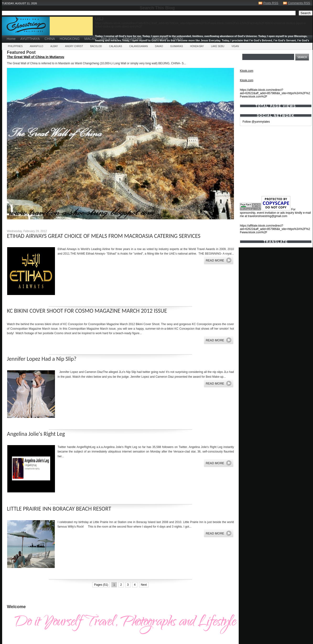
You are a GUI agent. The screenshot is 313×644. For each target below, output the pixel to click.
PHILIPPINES (15, 46)
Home (11, 39)
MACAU (90, 39)
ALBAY (54, 46)
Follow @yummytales (256, 122)
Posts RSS (271, 3)
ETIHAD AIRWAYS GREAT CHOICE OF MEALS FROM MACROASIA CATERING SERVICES (104, 236)
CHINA (50, 39)
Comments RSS (299, 3)
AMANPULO (37, 46)
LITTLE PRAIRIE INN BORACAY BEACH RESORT (59, 509)
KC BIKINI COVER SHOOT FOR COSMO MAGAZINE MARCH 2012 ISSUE (87, 311)
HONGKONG (70, 39)
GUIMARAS (176, 46)
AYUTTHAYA (30, 39)
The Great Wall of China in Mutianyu (36, 57)
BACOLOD (96, 46)
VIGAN (235, 46)
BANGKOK (160, 39)
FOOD (178, 39)
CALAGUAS (115, 46)
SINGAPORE (132, 39)
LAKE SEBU (218, 46)
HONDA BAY (197, 46)
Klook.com (247, 71)
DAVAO (159, 46)
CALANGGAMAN (139, 46)
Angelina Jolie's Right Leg (36, 434)
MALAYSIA (110, 39)
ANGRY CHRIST (74, 46)
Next (144, 585)
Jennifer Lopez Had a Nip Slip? (42, 359)
